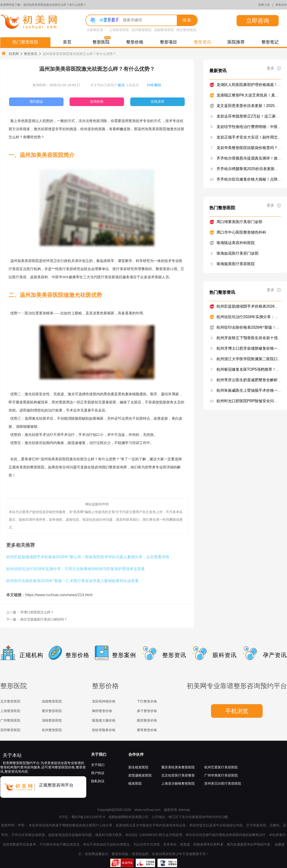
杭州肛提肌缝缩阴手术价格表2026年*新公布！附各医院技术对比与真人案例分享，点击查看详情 (88, 557)
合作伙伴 (136, 754)
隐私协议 (98, 781)
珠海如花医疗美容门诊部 (238, 253)
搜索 (187, 20)
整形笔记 (270, 42)
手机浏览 (237, 711)
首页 (67, 42)
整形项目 (168, 42)
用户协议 (98, 773)
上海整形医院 (119, 30)
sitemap (184, 810)
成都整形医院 (164, 30)
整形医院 (101, 42)
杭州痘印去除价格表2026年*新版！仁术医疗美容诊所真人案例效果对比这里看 (73, 581)
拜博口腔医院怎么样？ (37, 612)
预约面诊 (36, 102)
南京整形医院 (186, 30)
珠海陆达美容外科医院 (236, 243)
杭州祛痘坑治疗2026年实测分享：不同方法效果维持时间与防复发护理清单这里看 (76, 569)
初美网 (10, 54)
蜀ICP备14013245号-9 (88, 817)
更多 (274, 68)
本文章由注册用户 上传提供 (115, 85)
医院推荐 (236, 42)
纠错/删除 (154, 85)
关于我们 (99, 754)
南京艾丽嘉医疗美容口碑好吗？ (44, 619)
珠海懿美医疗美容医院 (236, 264)
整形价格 (135, 42)
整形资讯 (202, 42)
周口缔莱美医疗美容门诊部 (239, 222)
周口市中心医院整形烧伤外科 (241, 232)
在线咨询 (157, 102)
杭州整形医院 (141, 30)
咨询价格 (97, 102)
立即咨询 (258, 21)
